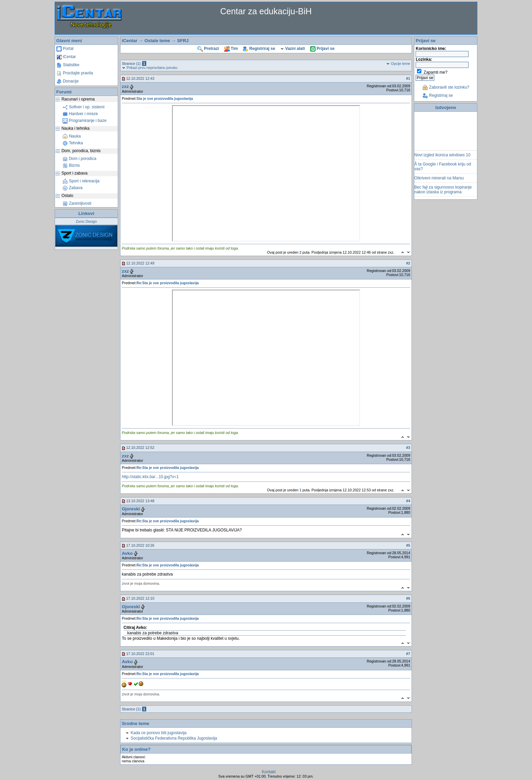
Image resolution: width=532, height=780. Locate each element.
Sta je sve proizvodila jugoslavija (165, 98)
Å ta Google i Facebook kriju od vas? (443, 169)
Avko (127, 553)
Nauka (72, 136)
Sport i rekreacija (81, 181)
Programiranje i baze (84, 121)
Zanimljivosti (77, 203)
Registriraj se (259, 49)
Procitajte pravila (75, 73)
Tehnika (73, 143)
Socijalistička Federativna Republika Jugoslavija (174, 738)
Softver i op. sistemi (83, 107)
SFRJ (183, 41)
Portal (65, 49)
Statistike (68, 65)
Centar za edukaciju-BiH (266, 11)
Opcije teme (398, 64)
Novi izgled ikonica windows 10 (442, 157)
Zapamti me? (436, 72)
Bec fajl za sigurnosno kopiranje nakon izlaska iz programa (443, 192)
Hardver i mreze (80, 114)
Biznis (71, 165)
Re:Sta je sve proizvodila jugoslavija (168, 283)
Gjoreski (131, 509)
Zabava (72, 188)
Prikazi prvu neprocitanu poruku (150, 68)
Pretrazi (208, 49)
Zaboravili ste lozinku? (446, 87)
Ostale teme (157, 41)
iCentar (66, 57)
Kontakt (269, 772)
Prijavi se (322, 49)
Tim (231, 49)
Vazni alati (292, 49)
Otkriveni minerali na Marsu (439, 180)
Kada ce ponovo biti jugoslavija (159, 733)
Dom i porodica (79, 159)
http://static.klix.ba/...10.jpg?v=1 (150, 477)
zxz (125, 86)
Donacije (68, 81)
